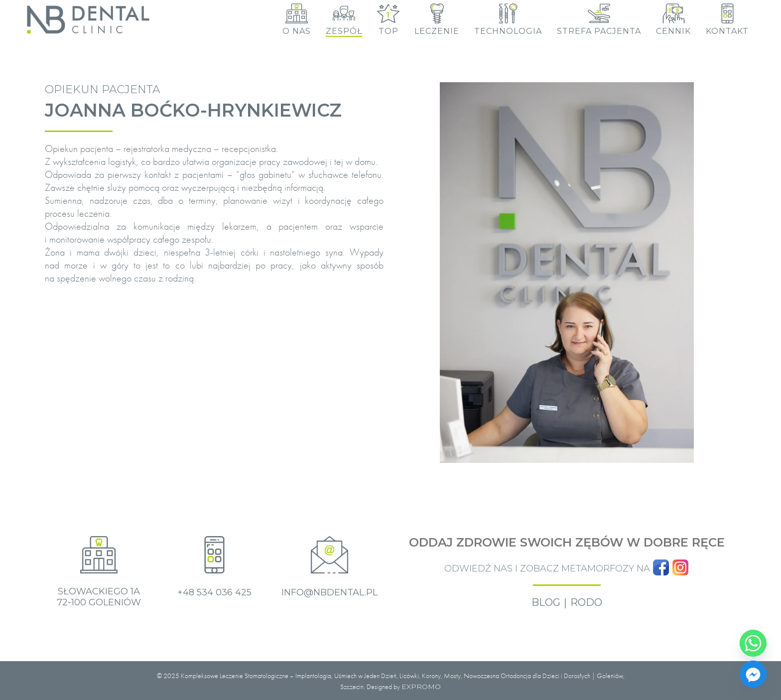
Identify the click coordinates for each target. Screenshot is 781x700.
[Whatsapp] (753, 643)
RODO (586, 602)
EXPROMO (421, 687)
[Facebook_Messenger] (753, 674)
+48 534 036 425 (214, 592)
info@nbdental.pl (329, 592)
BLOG (546, 602)
